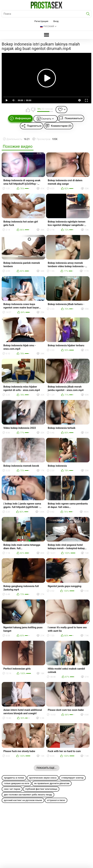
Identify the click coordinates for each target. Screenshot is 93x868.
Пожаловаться (74, 118)
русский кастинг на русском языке (23, 800)
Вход (56, 21)
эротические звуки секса (43, 778)
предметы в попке (14, 778)
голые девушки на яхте (17, 783)
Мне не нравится (33, 110)
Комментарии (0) (61, 126)
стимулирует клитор (72, 778)
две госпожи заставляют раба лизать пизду (28, 795)
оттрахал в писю (56, 800)
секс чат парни (12, 789)
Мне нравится (28, 110)
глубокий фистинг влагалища (41, 789)
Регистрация (41, 21)
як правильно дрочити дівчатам (52, 783)
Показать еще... (46, 768)
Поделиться (34, 126)
